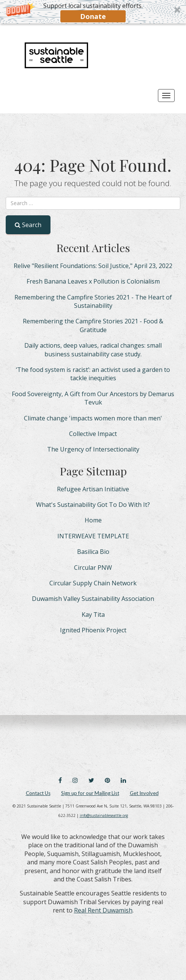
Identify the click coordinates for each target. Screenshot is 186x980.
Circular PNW (93, 568)
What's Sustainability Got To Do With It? (93, 505)
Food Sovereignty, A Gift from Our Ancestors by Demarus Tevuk (93, 398)
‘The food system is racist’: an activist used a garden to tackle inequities (93, 374)
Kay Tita (93, 615)
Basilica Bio (93, 552)
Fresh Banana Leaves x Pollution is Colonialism (93, 281)
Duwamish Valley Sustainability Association (93, 599)
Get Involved (144, 793)
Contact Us (38, 793)
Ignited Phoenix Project (93, 630)
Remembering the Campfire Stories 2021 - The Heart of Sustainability (93, 301)
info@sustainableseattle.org (104, 815)
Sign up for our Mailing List (90, 793)
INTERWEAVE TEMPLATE (93, 536)
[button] (93, 12)
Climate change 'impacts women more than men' (93, 418)
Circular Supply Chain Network (93, 583)
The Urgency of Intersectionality (93, 449)
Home (93, 520)
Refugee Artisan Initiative (93, 489)
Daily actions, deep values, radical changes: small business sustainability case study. (93, 350)
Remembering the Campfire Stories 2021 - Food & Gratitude (93, 325)
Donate (93, 16)
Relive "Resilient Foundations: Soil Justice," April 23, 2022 (93, 266)
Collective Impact (93, 434)
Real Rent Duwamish (103, 910)
